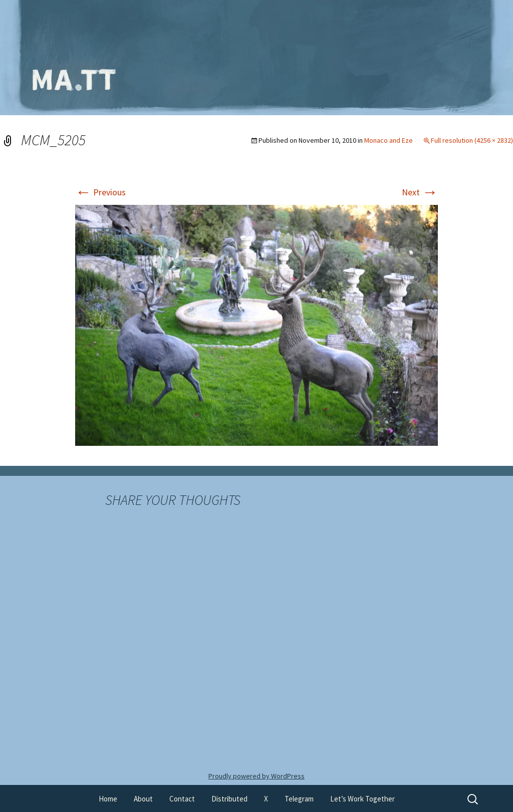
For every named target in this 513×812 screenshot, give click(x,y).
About (143, 799)
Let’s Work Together (362, 799)
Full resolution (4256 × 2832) (472, 140)
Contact (182, 799)
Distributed (229, 799)
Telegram (299, 799)
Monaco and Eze (389, 140)
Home (108, 799)
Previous (100, 192)
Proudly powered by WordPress (256, 776)
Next (420, 192)
